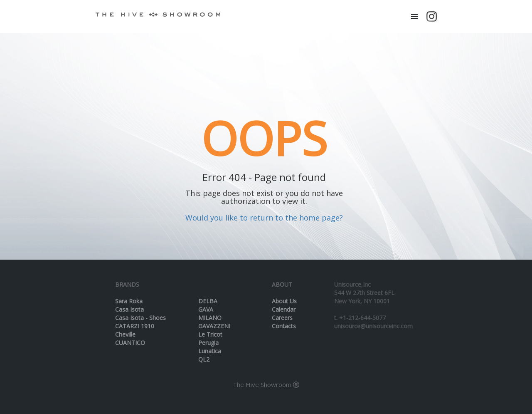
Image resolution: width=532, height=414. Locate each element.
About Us (284, 301)
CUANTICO (130, 343)
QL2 (204, 359)
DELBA (208, 301)
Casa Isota (129, 309)
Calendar (284, 309)
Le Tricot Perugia (210, 338)
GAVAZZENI (214, 326)
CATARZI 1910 (135, 326)
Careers (282, 318)
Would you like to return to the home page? (264, 218)
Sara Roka (129, 301)
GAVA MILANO (210, 314)
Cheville (125, 334)
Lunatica (210, 351)
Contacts (284, 326)
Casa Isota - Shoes (140, 318)
